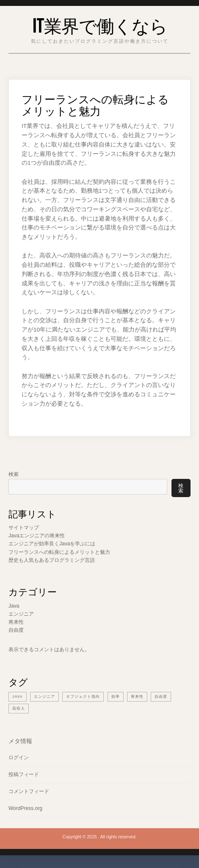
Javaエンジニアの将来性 (37, 536)
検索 (14, 474)
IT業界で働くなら (100, 25)
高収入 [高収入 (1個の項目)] (19, 708)
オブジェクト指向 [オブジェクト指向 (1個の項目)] (83, 697)
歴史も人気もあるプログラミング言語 (52, 560)
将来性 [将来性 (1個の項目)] (137, 697)
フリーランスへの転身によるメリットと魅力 (59, 552)
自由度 (16, 630)
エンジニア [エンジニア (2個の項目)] (44, 697)
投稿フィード (24, 774)
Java (14, 606)
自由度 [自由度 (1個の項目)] (161, 697)
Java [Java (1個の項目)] (18, 697)
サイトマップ (24, 528)
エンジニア (21, 614)
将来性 (16, 622)
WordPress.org (25, 808)
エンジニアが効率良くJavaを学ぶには (52, 544)
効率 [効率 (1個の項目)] (116, 697)
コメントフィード (29, 791)
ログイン (19, 757)
